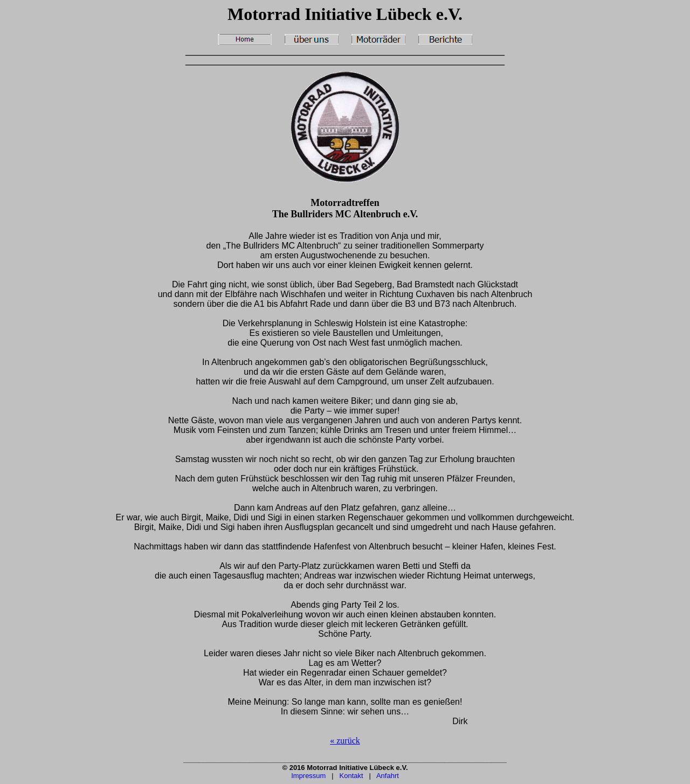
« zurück (345, 741)
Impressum (308, 776)
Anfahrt (388, 776)
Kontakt (351, 776)
